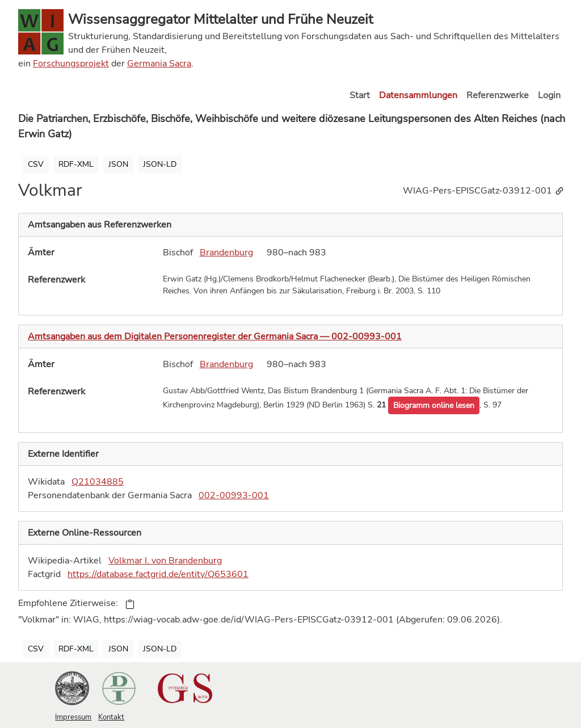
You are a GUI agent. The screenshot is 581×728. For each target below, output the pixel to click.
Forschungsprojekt (71, 64)
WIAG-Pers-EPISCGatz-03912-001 (484, 191)
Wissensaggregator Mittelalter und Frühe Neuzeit (220, 19)
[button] (434, 405)
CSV (36, 164)
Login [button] (549, 95)
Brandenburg (226, 253)
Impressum (73, 717)
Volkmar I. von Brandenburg (165, 561)
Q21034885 (98, 482)
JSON (118, 164)
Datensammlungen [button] (418, 95)
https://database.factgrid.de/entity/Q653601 (158, 574)
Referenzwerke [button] (498, 95)
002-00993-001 (234, 495)
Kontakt (111, 717)
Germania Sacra (159, 64)
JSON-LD (160, 164)
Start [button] (360, 95)
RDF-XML (76, 164)
